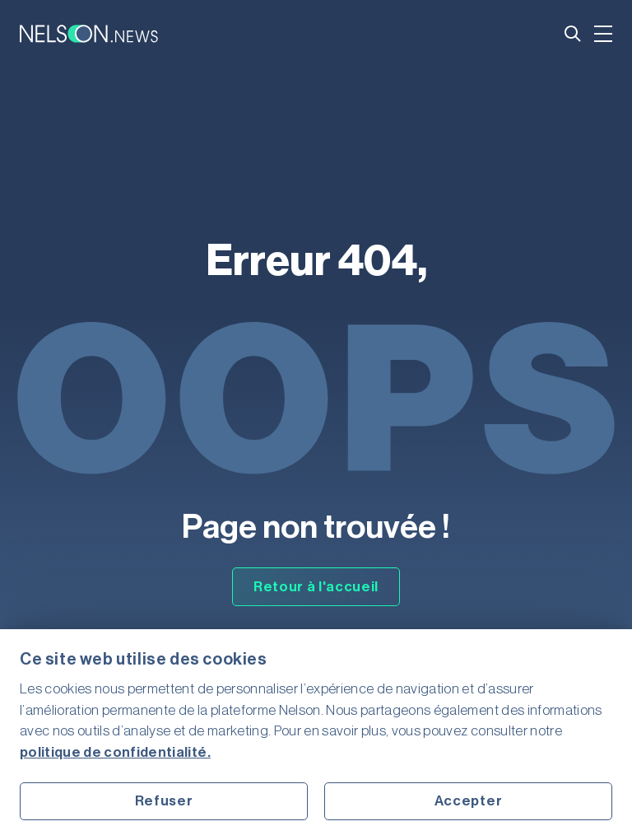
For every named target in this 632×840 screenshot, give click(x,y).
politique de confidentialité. (115, 752)
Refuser (164, 801)
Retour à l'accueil (316, 587)
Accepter (468, 801)
